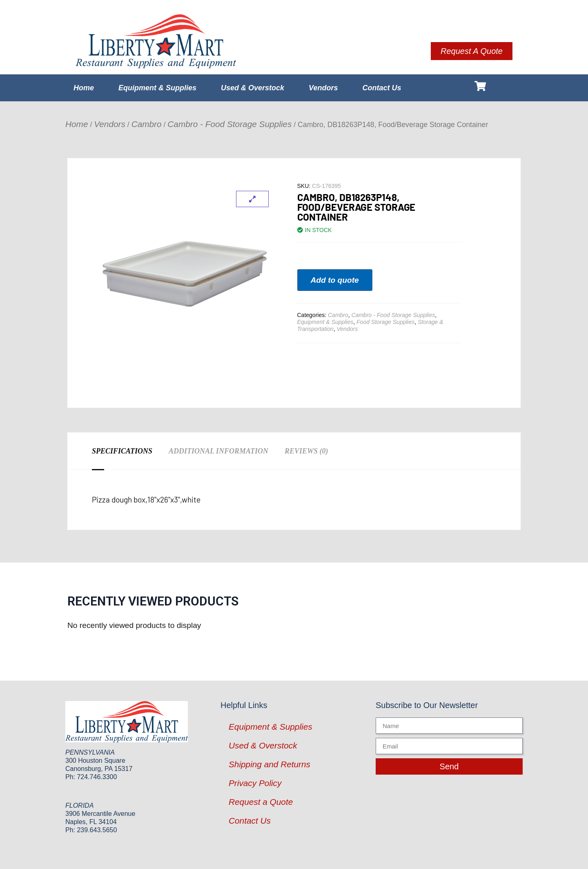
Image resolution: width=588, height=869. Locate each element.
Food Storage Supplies (385, 322)
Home (84, 88)
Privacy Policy (255, 783)
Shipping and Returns (269, 764)
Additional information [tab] (218, 451)
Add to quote (335, 280)
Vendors (323, 88)
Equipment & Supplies (157, 88)
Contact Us (382, 88)
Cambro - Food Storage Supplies (229, 124)
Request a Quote (261, 802)
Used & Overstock (253, 88)
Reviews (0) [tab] (306, 451)
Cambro (147, 124)
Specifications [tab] (122, 451)
